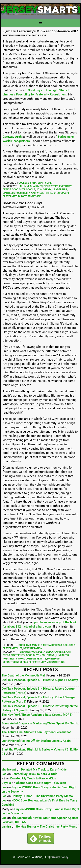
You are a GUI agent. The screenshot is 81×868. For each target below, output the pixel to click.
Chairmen (36, 186)
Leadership (60, 189)
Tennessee (34, 196)
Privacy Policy (59, 857)
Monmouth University (32, 659)
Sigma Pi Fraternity (33, 662)
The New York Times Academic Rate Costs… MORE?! (37, 715)
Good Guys (18, 189)
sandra (6, 827)
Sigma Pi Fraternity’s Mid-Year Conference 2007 (40, 31)
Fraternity (18, 655)
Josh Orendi (44, 189)
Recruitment (11, 662)
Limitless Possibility (16, 193)
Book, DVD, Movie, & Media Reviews (40, 645)
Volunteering (56, 662)
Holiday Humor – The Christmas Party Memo (42, 796)
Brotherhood (28, 652)
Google (31, 189)
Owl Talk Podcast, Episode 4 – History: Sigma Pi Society (40, 680)
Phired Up (51, 193)
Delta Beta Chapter (51, 652)
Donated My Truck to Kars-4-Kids (44, 770)
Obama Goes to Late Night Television (41, 783)
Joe (4, 774)
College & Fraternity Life (35, 183)
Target (22, 196)
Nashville (37, 193)
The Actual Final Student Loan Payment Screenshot (36, 732)
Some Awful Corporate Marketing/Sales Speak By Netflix (40, 723)
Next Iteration (33, 648)
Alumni (24, 186)
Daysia (6, 783)
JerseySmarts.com (40, 10)
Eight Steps (51, 186)
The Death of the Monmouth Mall (24, 675)
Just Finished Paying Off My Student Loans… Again (36, 741)
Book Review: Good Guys (22, 203)
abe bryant (9, 770)
